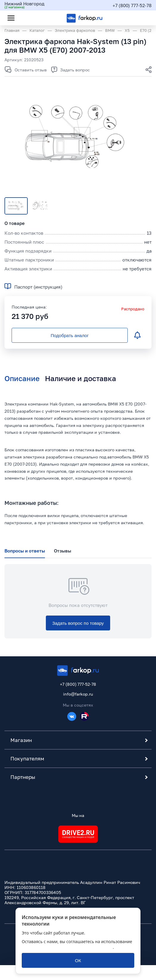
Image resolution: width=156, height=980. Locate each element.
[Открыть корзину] (142, 18)
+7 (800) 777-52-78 (132, 5)
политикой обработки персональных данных (67, 947)
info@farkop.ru (78, 694)
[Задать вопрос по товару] (78, 623)
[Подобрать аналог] (70, 335)
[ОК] (78, 960)
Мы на (78, 815)
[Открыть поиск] (27, 18)
